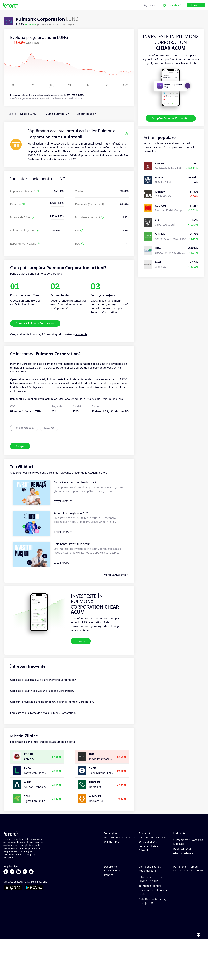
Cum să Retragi (148, 849)
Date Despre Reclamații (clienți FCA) (153, 942)
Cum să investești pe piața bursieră (75, 482)
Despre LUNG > (29, 114)
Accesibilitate (112, 911)
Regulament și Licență (152, 913)
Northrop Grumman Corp (120, 859)
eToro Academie (183, 875)
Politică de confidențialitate (149, 906)
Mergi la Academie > (116, 575)
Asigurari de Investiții (186, 906)
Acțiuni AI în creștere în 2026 (71, 513)
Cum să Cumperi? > (58, 114)
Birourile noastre (114, 906)
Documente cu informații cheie (154, 933)
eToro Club (180, 901)
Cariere (108, 901)
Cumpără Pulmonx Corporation (171, 118)
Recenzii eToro (113, 896)
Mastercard (111, 854)
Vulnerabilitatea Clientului (148, 870)
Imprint (109, 915)
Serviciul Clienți (148, 864)
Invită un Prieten (183, 891)
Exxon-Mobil (112, 840)
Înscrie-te (196, 5)
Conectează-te (176, 5)
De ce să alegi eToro (116, 891)
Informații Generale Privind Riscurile (151, 919)
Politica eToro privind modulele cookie (151, 897)
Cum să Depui (147, 844)
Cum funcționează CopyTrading (184, 842)
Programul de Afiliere (186, 896)
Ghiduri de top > (86, 114)
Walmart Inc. (112, 864)
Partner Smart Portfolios (188, 911)
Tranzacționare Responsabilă (182, 850)
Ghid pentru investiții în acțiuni (72, 544)
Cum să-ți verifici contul (153, 859)
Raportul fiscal (182, 871)
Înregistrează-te (18, 95)
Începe (20, 446)
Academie (81, 334)
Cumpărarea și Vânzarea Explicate (188, 864)
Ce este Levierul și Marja (188, 857)
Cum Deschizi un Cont (152, 854)
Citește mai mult (63, 501)
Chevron (109, 844)
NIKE (107, 849)
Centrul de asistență (151, 840)
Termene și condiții (150, 926)
